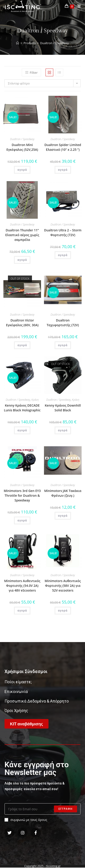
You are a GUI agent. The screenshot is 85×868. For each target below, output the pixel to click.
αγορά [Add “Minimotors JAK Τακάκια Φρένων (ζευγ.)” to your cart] (63, 516)
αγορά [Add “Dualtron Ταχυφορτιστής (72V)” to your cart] (63, 345)
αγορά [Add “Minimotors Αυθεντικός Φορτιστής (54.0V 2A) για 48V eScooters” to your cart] (22, 610)
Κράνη (35, 400)
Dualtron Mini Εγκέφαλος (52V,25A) (22, 147)
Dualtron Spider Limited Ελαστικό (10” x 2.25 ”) (63, 147)
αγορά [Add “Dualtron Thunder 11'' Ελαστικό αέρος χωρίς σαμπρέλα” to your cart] (22, 260)
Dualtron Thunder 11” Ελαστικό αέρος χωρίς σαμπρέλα (22, 235)
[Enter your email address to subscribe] (42, 809)
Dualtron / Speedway (22, 139)
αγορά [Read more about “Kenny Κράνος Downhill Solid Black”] (63, 430)
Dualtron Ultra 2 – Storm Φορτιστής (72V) (63, 233)
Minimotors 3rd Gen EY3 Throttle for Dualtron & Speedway (22, 495)
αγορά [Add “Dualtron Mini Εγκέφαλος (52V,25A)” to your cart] (22, 170)
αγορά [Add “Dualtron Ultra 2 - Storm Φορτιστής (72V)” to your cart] (63, 255)
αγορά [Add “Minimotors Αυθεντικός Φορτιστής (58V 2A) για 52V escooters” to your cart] (63, 610)
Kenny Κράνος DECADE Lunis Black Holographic (22, 408)
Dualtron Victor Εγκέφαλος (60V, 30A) (22, 323)
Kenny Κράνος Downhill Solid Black (63, 408)
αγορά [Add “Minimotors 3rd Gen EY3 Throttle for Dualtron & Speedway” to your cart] (22, 520)
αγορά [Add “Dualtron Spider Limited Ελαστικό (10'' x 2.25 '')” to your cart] (63, 170)
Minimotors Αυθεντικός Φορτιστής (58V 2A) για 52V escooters (63, 586)
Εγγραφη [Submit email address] (66, 809)
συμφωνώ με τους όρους (26, 820)
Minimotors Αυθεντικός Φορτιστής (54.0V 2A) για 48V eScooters (22, 586)
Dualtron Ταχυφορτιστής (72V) (63, 323)
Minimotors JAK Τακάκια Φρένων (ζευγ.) (63, 493)
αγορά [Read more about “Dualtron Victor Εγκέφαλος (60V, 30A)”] (22, 345)
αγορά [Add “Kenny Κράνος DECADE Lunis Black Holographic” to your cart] (22, 430)
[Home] (18, 43)
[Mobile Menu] (78, 6)
